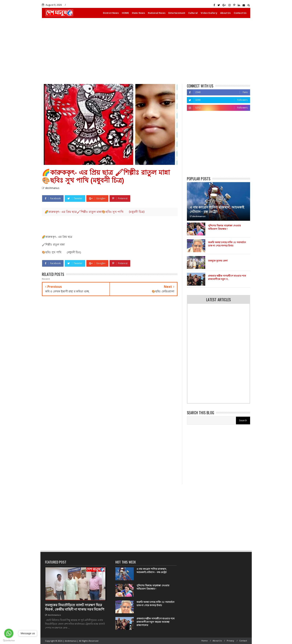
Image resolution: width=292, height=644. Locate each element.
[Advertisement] (146, 51)
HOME (125, 13)
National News (157, 13)
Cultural (193, 13)
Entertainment (177, 13)
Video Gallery (209, 13)
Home (205, 641)
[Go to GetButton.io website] (9, 640)
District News (111, 13)
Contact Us (240, 13)
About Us (225, 13)
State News (138, 13)
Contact (243, 641)
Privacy (230, 641)
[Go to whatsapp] (9, 633)
